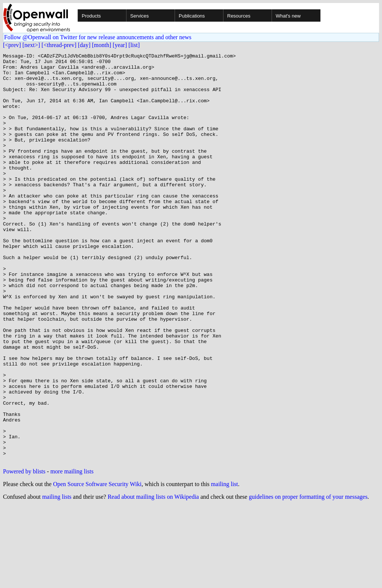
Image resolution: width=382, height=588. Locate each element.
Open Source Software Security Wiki (97, 566)
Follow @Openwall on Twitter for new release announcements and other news (98, 37)
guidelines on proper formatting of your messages (308, 578)
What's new (288, 16)
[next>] (31, 45)
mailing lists (57, 578)
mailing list (225, 566)
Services (140, 16)
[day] (84, 45)
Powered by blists (24, 553)
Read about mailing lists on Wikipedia (153, 578)
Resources (239, 16)
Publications (192, 16)
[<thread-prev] (59, 45)
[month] (102, 45)
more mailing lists (72, 553)
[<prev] (12, 45)
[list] (134, 45)
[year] (120, 45)
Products (91, 16)
